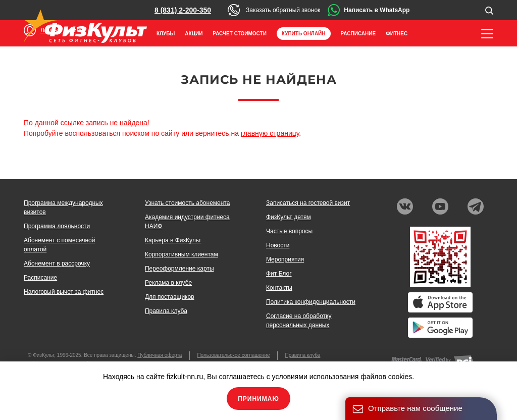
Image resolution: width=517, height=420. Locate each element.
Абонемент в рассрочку (57, 264)
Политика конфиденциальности (311, 302)
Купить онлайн (304, 34)
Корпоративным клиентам (182, 254)
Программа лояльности (57, 226)
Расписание (358, 34)
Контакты (279, 288)
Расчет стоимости (240, 34)
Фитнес (397, 34)
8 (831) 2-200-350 (183, 10)
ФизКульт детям (289, 217)
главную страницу (270, 133)
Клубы (166, 34)
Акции (194, 34)
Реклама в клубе (168, 283)
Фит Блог (279, 274)
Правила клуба (166, 311)
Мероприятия (285, 259)
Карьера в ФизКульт (173, 240)
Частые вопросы (289, 231)
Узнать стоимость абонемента (187, 203)
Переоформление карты (179, 269)
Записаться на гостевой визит (308, 203)
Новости (278, 245)
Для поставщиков (170, 297)
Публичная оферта (160, 355)
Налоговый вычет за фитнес (64, 292)
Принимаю (258, 399)
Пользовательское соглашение (233, 355)
